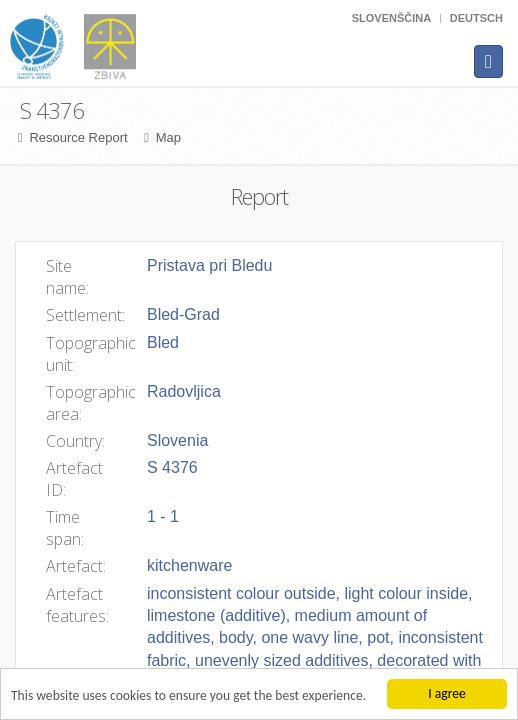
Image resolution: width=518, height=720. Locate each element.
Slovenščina (391, 18)
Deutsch (476, 18)
